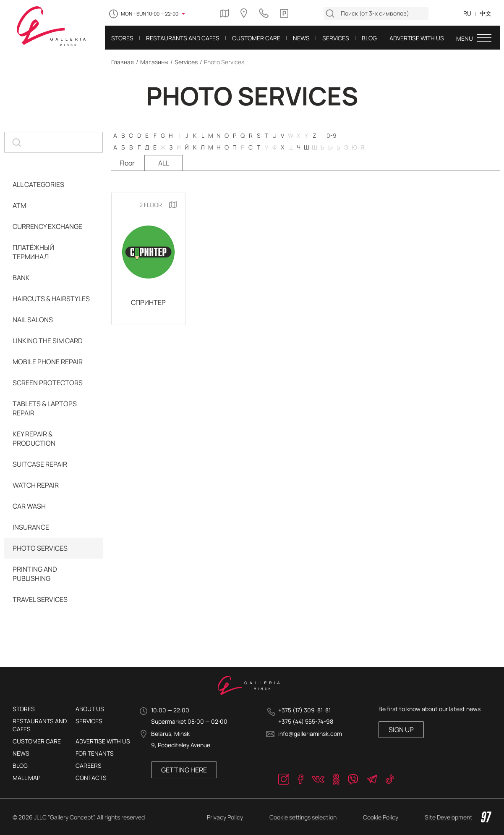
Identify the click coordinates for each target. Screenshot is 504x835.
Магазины (154, 62)
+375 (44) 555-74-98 (306, 721)
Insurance (31, 527)
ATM (19, 205)
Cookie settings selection (303, 817)
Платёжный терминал (33, 252)
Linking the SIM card (48, 341)
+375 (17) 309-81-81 (304, 710)
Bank (21, 278)
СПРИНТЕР (148, 302)
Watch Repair (36, 485)
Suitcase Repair (40, 464)
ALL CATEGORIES (38, 184)
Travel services (40, 599)
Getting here (184, 770)
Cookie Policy (381, 817)
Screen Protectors (48, 383)
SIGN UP (401, 730)
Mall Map (26, 778)
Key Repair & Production (34, 439)
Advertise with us (103, 741)
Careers (89, 765)
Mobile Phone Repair (48, 362)
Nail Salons (33, 320)
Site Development (458, 817)
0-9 (332, 135)
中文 (486, 13)
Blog (20, 765)
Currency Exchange (47, 226)
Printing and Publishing (35, 574)
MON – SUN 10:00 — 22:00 (150, 14)
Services (186, 62)
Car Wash (29, 506)
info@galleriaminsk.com (310, 734)
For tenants (95, 753)
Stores (24, 709)
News (21, 753)
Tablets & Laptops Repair (45, 408)
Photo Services (40, 548)
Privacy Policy (225, 817)
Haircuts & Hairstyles (51, 299)
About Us (90, 709)
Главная (123, 62)
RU (467, 13)
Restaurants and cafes (40, 725)
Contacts (91, 778)
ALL (164, 163)
